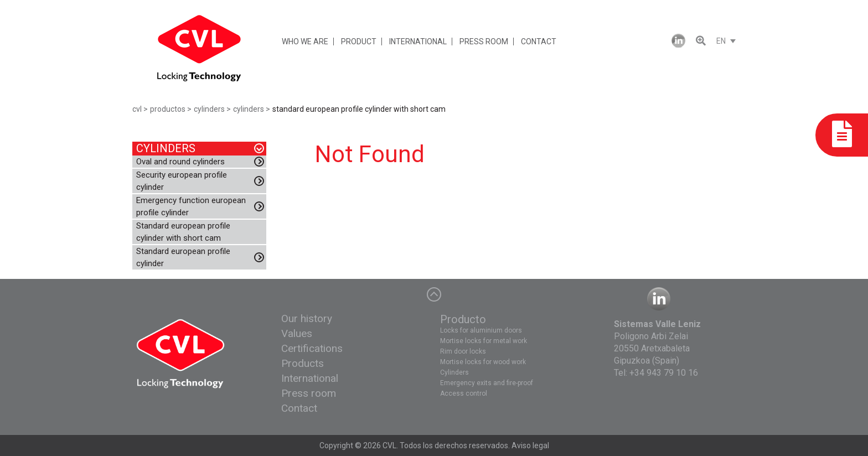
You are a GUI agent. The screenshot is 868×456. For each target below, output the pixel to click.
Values (297, 333)
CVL (389, 445)
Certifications (312, 348)
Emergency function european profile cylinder (191, 206)
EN (721, 41)
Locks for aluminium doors (481, 330)
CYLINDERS (166, 148)
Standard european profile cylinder (183, 257)
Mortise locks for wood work (483, 362)
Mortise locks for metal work (484, 341)
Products (303, 363)
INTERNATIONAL (418, 42)
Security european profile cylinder (182, 181)
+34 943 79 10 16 (664, 373)
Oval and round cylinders (180, 162)
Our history (307, 318)
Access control (464, 393)
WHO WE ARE (305, 42)
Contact (299, 408)
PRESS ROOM (484, 42)
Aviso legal (530, 445)
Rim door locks (463, 351)
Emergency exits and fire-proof (487, 383)
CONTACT (539, 42)
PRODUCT (359, 42)
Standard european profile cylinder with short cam (183, 232)
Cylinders (454, 372)
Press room (309, 393)
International (310, 378)
